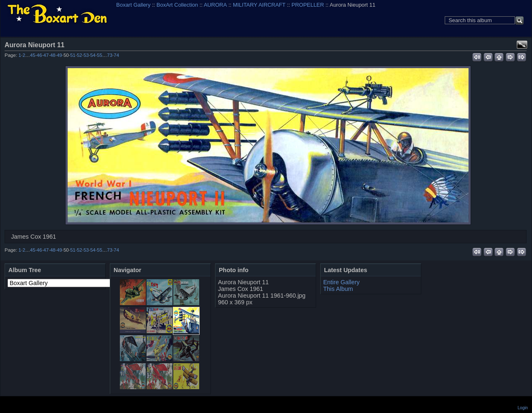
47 (46, 55)
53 (86, 55)
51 (73, 55)
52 (80, 55)
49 (60, 55)
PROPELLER (308, 5)
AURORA (215, 5)
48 (53, 55)
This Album (338, 289)
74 (116, 55)
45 (33, 55)
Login (523, 408)
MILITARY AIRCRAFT (259, 5)
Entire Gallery (341, 282)
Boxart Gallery (133, 5)
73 (110, 55)
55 (100, 55)
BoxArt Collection (177, 5)
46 (39, 55)
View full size (522, 45)
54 (93, 55)
